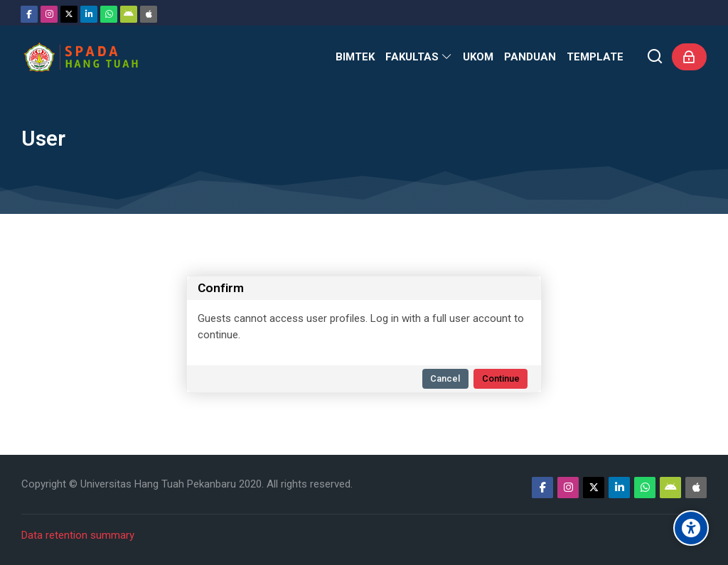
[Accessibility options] (691, 528)
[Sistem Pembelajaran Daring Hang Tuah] (80, 57)
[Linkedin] (89, 14)
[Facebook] (29, 14)
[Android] (129, 14)
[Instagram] (49, 14)
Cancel (445, 378)
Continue (501, 378)
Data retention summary (78, 535)
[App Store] (149, 14)
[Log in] (689, 57)
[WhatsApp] (109, 14)
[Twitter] (69, 14)
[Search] (655, 57)
